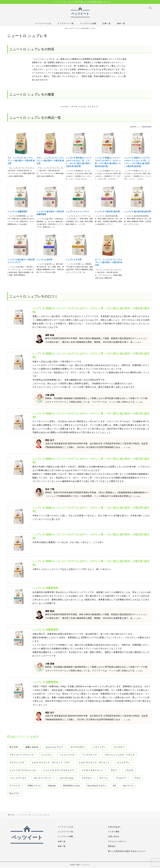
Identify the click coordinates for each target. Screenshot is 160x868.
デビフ (114, 770)
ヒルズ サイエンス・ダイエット (94, 763)
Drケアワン (15, 794)
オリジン (104, 778)
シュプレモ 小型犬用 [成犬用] (107, 212)
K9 (114, 786)
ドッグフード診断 (88, 24)
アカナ (137, 778)
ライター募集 (114, 832)
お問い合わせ (114, 837)
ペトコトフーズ (67, 755)
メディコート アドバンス (22, 755)
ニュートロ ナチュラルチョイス (59, 770)
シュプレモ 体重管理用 (17, 212)
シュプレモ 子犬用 (74, 260)
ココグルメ (87, 778)
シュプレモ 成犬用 (44, 260)
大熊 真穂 (50, 395)
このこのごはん (66, 778)
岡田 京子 (50, 441)
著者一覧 (121, 24)
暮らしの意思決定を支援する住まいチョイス (127, 851)
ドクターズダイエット (92, 770)
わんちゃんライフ (54, 747)
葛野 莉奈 (50, 335)
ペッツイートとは (43, 24)
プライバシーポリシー (117, 842)
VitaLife (52, 786)
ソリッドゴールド (18, 778)
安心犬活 (14, 747)
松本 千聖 (50, 490)
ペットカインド (90, 755)
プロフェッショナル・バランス (120, 755)
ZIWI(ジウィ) (34, 786)
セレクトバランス (43, 778)
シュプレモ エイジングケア (77, 212)
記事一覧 (107, 24)
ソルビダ (129, 770)
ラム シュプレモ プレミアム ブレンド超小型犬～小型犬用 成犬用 (21, 161)
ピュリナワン (124, 763)
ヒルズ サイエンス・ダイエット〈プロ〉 (52, 763)
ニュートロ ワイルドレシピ (23, 770)
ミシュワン (47, 755)
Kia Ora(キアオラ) (97, 786)
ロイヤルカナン (78, 747)
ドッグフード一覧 (66, 24)
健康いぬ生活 (32, 747)
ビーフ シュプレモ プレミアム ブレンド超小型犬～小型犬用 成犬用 (108, 263)
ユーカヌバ (119, 747)
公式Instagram (114, 827)
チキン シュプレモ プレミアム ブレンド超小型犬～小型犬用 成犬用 (50, 161)
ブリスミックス (17, 763)
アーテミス (15, 786)
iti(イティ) (128, 786)
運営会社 (112, 847)
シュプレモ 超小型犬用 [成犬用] (138, 212)
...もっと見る (137, 343)
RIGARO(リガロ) (72, 786)
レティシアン (100, 747)
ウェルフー (121, 778)
